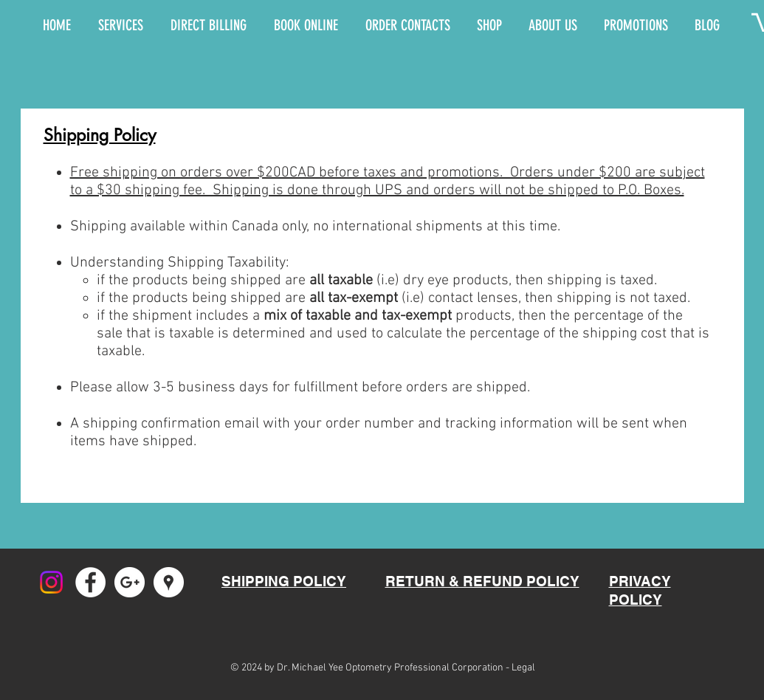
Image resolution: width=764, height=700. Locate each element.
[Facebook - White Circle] (90, 582)
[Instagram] (51, 582)
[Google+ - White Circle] (130, 582)
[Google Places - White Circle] (169, 582)
